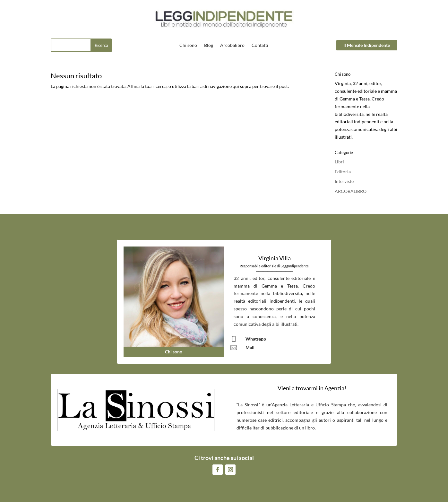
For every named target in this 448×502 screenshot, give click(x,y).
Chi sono (188, 45)
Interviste (344, 181)
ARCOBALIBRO (351, 191)
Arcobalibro (232, 45)
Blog (209, 45)
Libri (339, 162)
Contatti (260, 45)
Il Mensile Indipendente (367, 45)
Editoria (343, 172)
